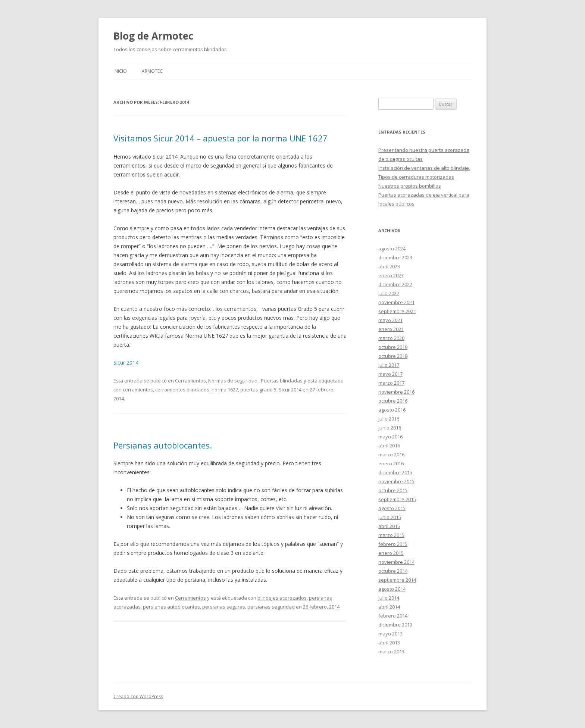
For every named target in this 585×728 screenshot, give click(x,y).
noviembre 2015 (396, 481)
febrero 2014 (393, 616)
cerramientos (138, 390)
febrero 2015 (393, 544)
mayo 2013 (390, 634)
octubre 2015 (393, 490)
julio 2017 (389, 365)
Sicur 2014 (126, 363)
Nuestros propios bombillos (410, 186)
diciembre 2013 (395, 625)
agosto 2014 (392, 589)
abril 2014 (389, 607)
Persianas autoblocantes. (163, 445)
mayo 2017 (390, 374)
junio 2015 (390, 517)
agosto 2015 (392, 508)
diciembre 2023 (395, 257)
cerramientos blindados (182, 390)
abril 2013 (389, 643)
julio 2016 (389, 419)
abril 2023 (389, 266)
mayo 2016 (390, 437)
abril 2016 (389, 446)
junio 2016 (390, 428)
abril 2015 (389, 526)
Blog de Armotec (153, 36)
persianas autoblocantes (171, 607)
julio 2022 (389, 293)
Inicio (120, 71)
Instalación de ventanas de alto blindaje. (424, 168)
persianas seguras (224, 607)
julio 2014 (389, 598)
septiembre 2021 (397, 311)
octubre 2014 (393, 571)
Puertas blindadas (282, 381)
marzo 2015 (391, 535)
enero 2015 (391, 553)
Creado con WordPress (138, 696)
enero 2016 (391, 463)
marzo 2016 (391, 454)
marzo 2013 (391, 652)
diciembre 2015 (395, 472)
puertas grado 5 (258, 390)
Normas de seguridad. (233, 381)
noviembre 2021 (396, 302)
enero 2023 (391, 275)
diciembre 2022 (395, 284)
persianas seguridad (271, 607)
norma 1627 (225, 390)
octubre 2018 (393, 356)
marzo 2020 (391, 338)
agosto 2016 (392, 410)
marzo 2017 (391, 383)
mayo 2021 (390, 320)
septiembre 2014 (397, 580)
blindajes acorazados (282, 598)
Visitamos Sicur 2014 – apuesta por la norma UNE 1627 (220, 138)
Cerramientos (190, 381)
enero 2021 (391, 329)
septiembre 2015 (397, 499)
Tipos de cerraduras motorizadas (416, 177)
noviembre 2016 (396, 392)
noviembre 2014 (396, 562)
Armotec (152, 71)
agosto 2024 (392, 249)
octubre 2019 (393, 347)
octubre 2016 (393, 401)
